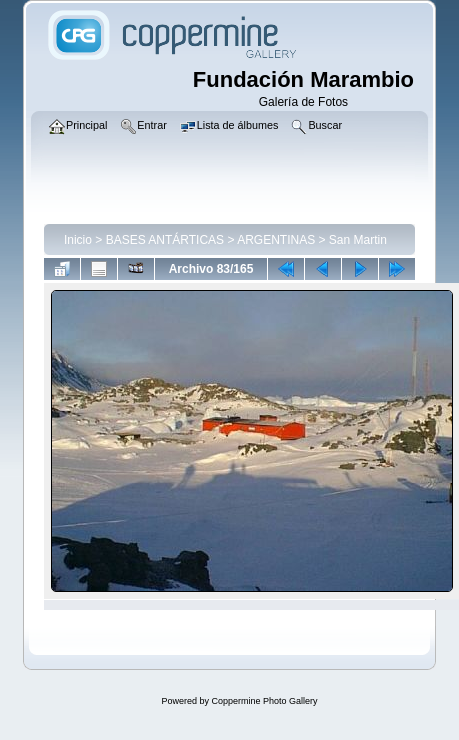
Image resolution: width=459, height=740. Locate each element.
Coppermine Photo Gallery (264, 701)
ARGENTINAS (276, 240)
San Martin (358, 240)
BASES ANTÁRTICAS (165, 240)
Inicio (78, 240)
